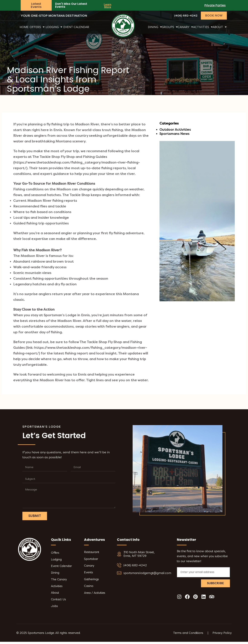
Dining (155, 27)
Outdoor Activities (175, 130)
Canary (185, 27)
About (220, 27)
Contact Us (59, 601)
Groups (170, 27)
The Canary (59, 581)
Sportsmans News (174, 134)
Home (24, 27)
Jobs (55, 608)
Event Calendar (76, 27)
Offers (37, 27)
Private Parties (215, 5)
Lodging (54, 27)
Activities (203, 27)
